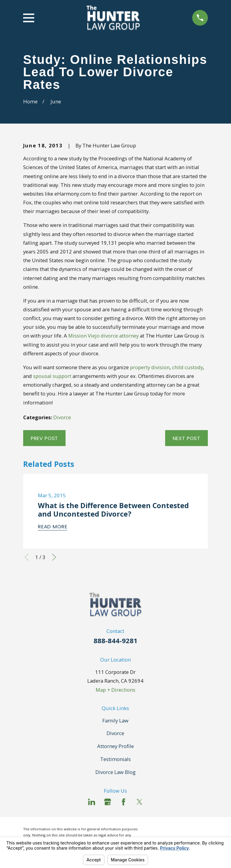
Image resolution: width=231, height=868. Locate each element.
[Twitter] (139, 802)
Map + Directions (115, 690)
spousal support (52, 376)
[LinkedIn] (92, 802)
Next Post (187, 438)
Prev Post (45, 438)
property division (150, 367)
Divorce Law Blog (115, 772)
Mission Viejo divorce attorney (103, 336)
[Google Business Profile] (108, 802)
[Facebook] (123, 802)
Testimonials (115, 759)
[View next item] (54, 557)
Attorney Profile (115, 746)
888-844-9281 (115, 641)
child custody (188, 367)
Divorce (62, 417)
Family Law (115, 720)
